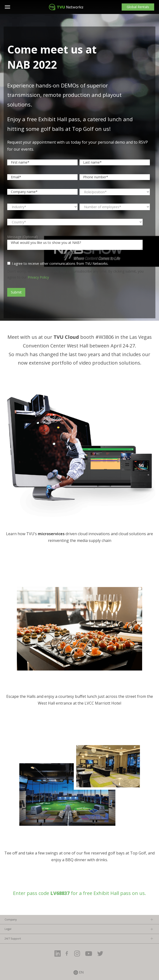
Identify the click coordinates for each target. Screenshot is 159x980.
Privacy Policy (38, 277)
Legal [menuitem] (8, 929)
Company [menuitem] (11, 919)
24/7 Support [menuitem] (13, 938)
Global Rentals (138, 7)
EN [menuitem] (81, 972)
